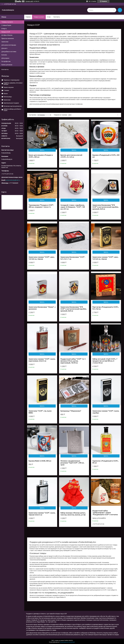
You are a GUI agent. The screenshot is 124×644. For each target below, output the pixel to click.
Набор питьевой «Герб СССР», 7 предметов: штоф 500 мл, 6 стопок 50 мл (105, 361)
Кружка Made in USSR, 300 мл (40, 461)
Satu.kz (71, 640)
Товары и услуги (39, 17)
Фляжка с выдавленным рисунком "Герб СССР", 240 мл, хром (72, 463)
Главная (28, 17)
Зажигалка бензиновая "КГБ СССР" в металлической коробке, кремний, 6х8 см (105, 207)
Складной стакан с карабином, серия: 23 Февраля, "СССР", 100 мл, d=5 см (73, 207)
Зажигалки (5, 42)
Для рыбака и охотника (9, 52)
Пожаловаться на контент (67, 642)
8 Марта (4, 29)
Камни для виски (7, 65)
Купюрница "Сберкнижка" (71, 411)
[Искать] (114, 10)
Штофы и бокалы (7, 35)
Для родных (5, 58)
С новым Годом (6, 25)
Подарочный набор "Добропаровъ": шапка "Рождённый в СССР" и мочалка (105, 513)
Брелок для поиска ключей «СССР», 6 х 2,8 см (71, 156)
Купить (42, 150)
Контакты (57, 17)
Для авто (4, 48)
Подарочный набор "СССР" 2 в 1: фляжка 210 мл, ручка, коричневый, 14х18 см (73, 361)
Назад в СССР (6, 32)
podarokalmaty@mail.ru (13, 180)
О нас (49, 17)
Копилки (4, 55)
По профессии (6, 61)
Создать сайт (29, 1)
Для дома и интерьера (9, 45)
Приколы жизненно (8, 38)
